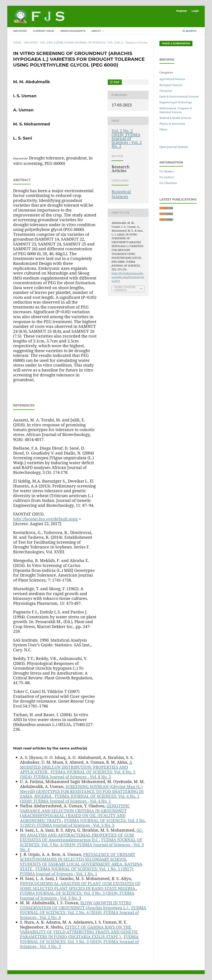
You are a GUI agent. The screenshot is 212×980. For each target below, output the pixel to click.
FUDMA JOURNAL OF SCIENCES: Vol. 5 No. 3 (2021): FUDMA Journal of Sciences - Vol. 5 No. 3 (83, 823)
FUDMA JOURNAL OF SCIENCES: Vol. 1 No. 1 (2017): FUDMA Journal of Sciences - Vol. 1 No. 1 (77, 871)
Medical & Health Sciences (175, 118)
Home (17, 43)
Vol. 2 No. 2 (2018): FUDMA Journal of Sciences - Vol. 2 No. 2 (82, 43)
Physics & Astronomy (172, 124)
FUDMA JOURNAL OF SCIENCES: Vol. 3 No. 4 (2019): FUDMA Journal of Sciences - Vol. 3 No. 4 (82, 845)
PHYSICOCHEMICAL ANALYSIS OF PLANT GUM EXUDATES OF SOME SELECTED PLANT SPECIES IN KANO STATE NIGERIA (80, 886)
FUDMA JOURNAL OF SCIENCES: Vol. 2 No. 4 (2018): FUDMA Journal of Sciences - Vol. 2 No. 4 (83, 912)
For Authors (167, 177)
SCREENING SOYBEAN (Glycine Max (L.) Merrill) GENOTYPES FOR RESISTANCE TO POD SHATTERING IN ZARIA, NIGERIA (82, 791)
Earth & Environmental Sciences (179, 96)
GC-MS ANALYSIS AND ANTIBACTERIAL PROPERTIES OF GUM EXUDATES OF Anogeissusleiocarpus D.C (81, 835)
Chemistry (166, 91)
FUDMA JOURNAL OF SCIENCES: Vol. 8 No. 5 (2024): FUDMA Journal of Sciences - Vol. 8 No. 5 (78, 774)
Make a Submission (176, 43)
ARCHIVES (20, 31)
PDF (116, 82)
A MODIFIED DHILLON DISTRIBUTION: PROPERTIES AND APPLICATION (76, 767)
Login (195, 11)
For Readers (167, 171)
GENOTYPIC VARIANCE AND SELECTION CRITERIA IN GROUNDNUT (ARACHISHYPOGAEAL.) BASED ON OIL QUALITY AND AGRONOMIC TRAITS (75, 813)
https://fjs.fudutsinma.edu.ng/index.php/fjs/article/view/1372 (128, 277)
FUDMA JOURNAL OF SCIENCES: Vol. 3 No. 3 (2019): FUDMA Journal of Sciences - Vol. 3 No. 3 (77, 895)
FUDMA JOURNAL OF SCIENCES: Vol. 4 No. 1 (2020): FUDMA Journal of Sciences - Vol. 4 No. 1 (80, 798)
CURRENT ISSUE (43, 31)
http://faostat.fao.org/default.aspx (45, 519)
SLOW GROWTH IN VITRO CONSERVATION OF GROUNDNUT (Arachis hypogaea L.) (76, 905)
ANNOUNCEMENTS (73, 31)
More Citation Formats (125, 289)
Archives (31, 43)
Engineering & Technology (176, 102)
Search (189, 31)
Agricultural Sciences (172, 79)
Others (164, 129)
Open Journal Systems (174, 147)
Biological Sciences (121, 194)
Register (182, 11)
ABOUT (96, 31)
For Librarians (168, 183)
